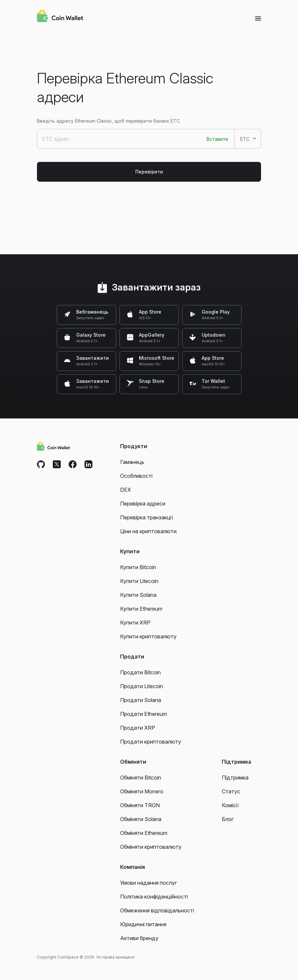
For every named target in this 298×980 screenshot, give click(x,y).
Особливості (136, 476)
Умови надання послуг (149, 883)
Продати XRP (138, 728)
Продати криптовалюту (151, 742)
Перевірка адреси (143, 504)
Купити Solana (138, 595)
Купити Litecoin (139, 581)
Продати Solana (141, 700)
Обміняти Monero (142, 791)
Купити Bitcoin (138, 567)
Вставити (217, 139)
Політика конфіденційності (154, 897)
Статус (231, 791)
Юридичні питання (143, 924)
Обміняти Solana (141, 819)
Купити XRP (135, 623)
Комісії (230, 805)
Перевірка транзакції (147, 517)
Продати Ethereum (144, 714)
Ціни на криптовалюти (148, 531)
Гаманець (132, 462)
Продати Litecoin (142, 686)
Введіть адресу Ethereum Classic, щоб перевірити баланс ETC (108, 121)
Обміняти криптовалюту (151, 847)
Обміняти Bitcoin (141, 778)
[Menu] (258, 18)
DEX (126, 490)
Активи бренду (139, 938)
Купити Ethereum (141, 609)
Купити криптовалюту (148, 636)
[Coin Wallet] (60, 17)
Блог (228, 819)
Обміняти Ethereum (144, 833)
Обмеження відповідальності (157, 910)
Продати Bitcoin (140, 672)
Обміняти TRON (140, 805)
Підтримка (235, 778)
